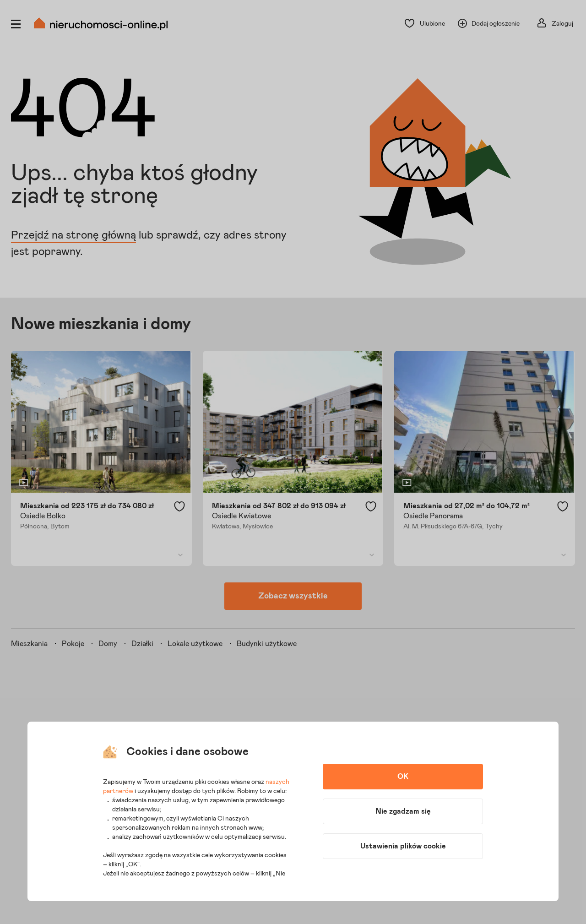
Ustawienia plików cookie (403, 846)
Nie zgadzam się (403, 811)
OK (403, 777)
